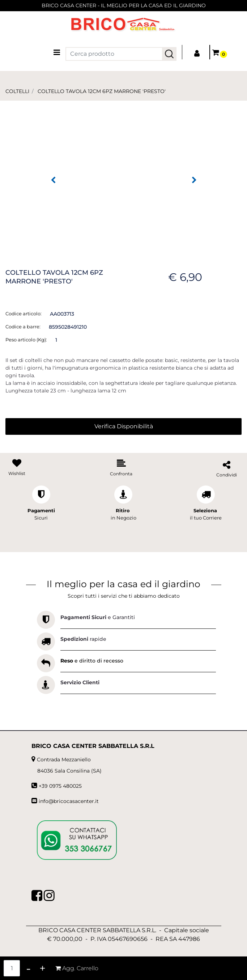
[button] (169, 54)
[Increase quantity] (42, 968)
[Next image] (194, 180)
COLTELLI (17, 91)
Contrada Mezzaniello (64, 760)
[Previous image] (53, 180)
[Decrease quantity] (28, 968)
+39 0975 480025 (60, 786)
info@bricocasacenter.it (69, 801)
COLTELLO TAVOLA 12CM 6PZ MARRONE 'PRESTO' (102, 91)
